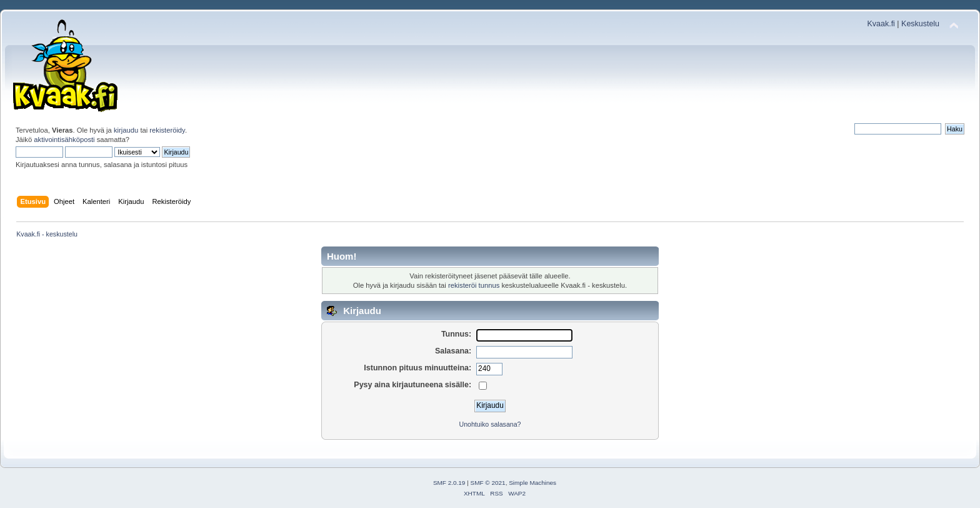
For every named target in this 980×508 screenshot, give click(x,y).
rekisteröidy (167, 130)
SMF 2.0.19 (449, 483)
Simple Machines (532, 483)
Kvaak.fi (881, 24)
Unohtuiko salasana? (490, 424)
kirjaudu (126, 130)
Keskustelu (920, 24)
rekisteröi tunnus (474, 285)
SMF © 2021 (488, 483)
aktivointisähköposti (64, 140)
